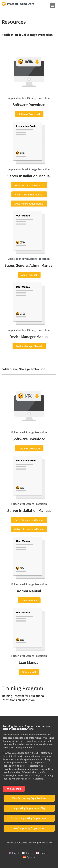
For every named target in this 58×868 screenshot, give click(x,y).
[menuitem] (14, 853)
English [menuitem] (16, 853)
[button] (52, 6)
